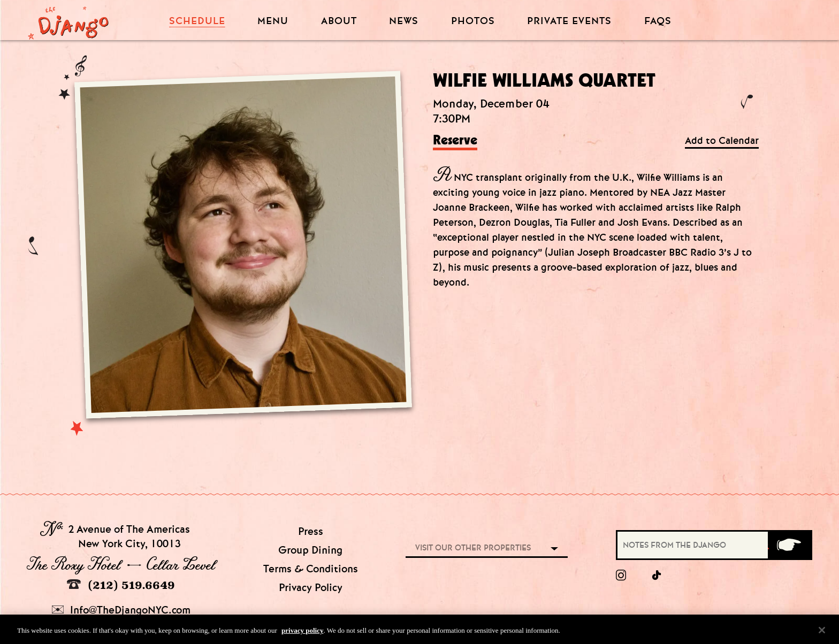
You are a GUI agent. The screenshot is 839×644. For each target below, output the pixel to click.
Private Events (569, 21)
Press (311, 531)
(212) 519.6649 (121, 585)
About (339, 21)
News (404, 21)
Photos (473, 21)
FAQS (658, 21)
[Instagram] (621, 576)
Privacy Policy (311, 588)
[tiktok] (657, 576)
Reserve (455, 141)
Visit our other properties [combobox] (473, 548)
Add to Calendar (722, 141)
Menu (273, 21)
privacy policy (302, 632)
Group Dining (310, 550)
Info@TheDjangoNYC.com (121, 610)
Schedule (197, 21)
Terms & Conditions (311, 569)
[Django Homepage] (68, 20)
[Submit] (789, 545)
